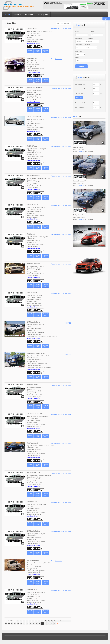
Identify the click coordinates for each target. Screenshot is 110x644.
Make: (77, 32)
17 (67, 621)
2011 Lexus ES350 (32, 293)
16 (63, 621)
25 (24, 623)
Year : (79, 45)
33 (49, 623)
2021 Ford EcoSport (33, 205)
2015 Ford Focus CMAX (34, 472)
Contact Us (59, 28)
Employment (43, 14)
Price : (79, 38)
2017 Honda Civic (32, 58)
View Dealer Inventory (33, 43)
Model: (93, 32)
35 (55, 623)
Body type (79, 51)
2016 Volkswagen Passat (34, 117)
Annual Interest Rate (81, 89)
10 (45, 621)
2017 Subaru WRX (32, 502)
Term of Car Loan (80, 93)
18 (70, 621)
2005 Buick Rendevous (33, 322)
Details (30, 51)
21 (12, 623)
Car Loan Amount (80, 84)
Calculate (79, 98)
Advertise (29, 14)
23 (18, 623)
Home (7, 14)
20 (9, 623)
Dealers (17, 14)
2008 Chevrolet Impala (33, 263)
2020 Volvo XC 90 (32, 590)
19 (6, 623)
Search (81, 66)
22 (15, 623)
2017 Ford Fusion (32, 146)
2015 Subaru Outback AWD (35, 414)
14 (57, 621)
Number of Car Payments (83, 103)
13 (54, 621)
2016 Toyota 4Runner (33, 560)
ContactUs (45, 51)
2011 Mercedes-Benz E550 (35, 87)
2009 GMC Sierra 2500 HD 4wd (36, 353)
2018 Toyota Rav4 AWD (33, 175)
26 (27, 623)
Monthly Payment (80, 107)
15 (60, 621)
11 (48, 621)
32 (45, 623)
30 (39, 623)
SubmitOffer (38, 51)
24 (21, 623)
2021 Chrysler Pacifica (33, 531)
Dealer (77, 58)
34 (52, 623)
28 (33, 623)
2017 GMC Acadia (32, 29)
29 (36, 623)
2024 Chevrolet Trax (33, 384)
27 (30, 623)
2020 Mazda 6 (31, 234)
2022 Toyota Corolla (33, 443)
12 (51, 621)
